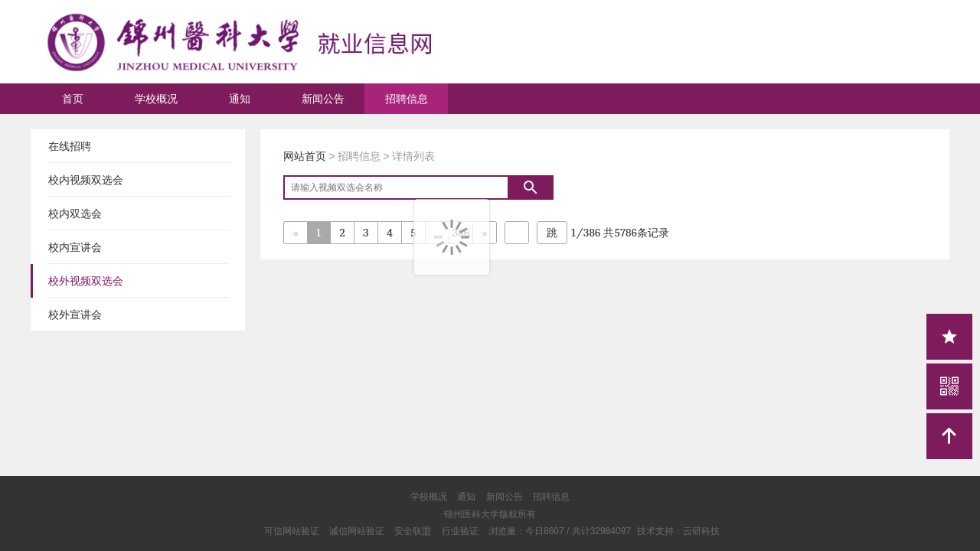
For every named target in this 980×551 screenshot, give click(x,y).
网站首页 (305, 156)
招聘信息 (407, 99)
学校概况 (156, 99)
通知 (240, 99)
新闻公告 (323, 99)
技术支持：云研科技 (678, 531)
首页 (73, 99)
